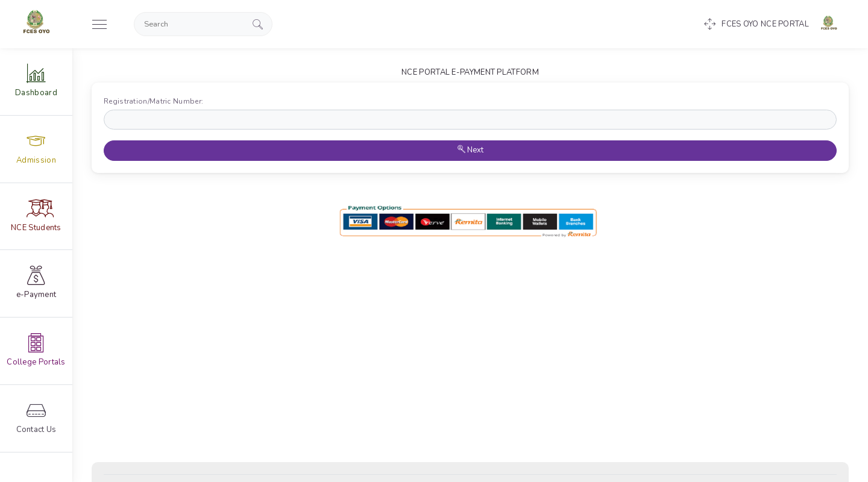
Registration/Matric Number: (156, 101)
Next (470, 150)
